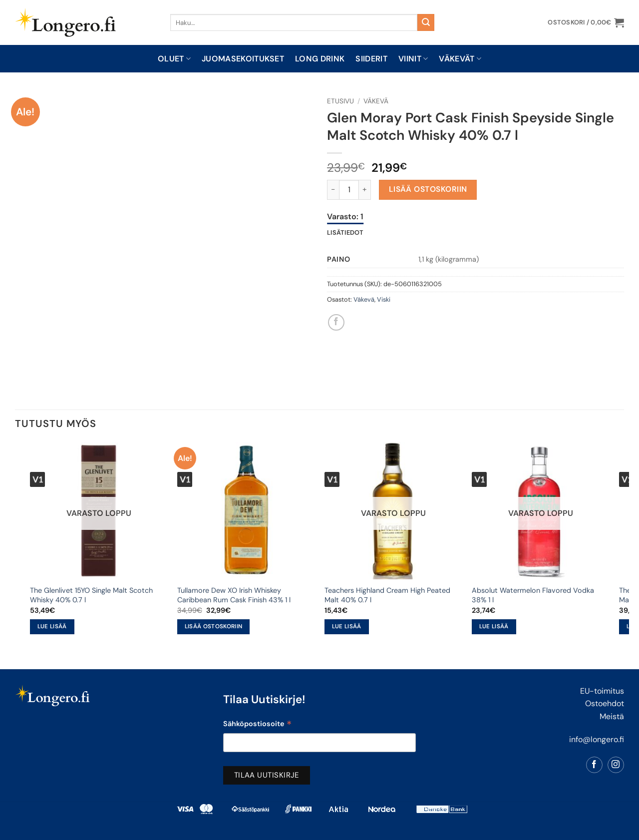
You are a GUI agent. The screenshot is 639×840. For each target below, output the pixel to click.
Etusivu (340, 101)
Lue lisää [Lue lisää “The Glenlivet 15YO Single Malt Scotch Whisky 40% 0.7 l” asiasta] (52, 627)
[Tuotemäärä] (349, 190)
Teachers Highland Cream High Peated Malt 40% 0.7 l (387, 595)
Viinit (413, 59)
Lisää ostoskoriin (428, 189)
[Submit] (426, 22)
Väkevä (376, 101)
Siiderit (371, 59)
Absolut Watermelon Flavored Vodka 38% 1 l (533, 595)
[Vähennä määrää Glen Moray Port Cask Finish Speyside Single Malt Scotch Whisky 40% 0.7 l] (333, 190)
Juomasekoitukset (243, 59)
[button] (586, 22)
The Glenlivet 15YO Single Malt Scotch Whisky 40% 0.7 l (91, 595)
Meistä (612, 716)
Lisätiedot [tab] (345, 232)
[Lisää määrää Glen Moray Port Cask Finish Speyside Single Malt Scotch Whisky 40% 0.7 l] (365, 190)
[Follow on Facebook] (594, 765)
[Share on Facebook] (336, 322)
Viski (384, 299)
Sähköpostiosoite (257, 725)
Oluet (174, 59)
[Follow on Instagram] (616, 765)
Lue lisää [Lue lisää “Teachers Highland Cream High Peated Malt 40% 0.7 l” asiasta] (347, 627)
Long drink (320, 59)
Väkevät (460, 59)
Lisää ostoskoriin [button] (214, 627)
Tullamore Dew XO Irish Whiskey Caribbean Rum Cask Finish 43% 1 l (234, 595)
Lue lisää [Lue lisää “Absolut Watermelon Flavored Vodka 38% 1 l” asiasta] (494, 627)
